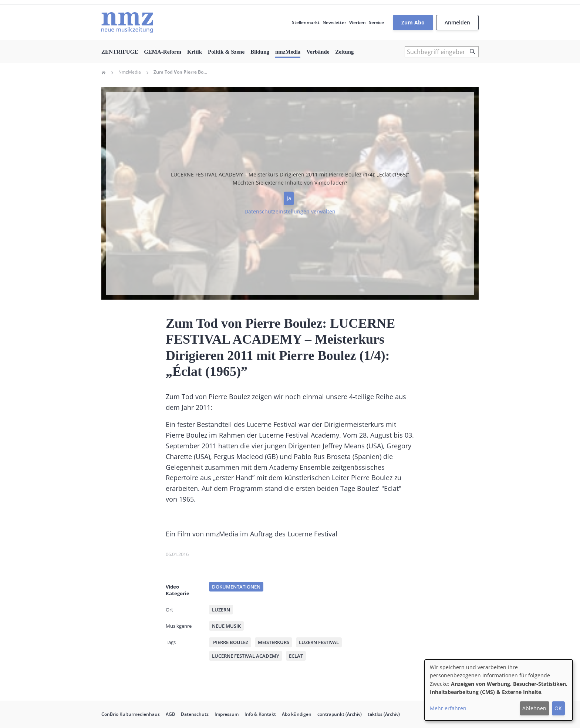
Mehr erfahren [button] (448, 708)
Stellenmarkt (306, 22)
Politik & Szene (226, 52)
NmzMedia (130, 72)
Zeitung (344, 52)
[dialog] (499, 690)
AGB (170, 714)
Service (376, 22)
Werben (358, 22)
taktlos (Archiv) (384, 714)
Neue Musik (226, 626)
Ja (289, 198)
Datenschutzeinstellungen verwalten (290, 211)
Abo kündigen (297, 714)
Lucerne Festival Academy (246, 656)
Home (104, 73)
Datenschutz (195, 714)
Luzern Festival (319, 642)
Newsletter (334, 22)
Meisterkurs (274, 642)
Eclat (296, 656)
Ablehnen (534, 708)
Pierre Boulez (230, 642)
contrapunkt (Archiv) (340, 714)
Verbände (318, 52)
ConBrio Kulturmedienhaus (131, 714)
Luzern (221, 610)
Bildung (260, 52)
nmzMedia (288, 52)
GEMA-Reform (163, 52)
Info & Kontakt (260, 714)
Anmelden (457, 22)
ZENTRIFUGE (120, 52)
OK (558, 708)
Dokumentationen (236, 587)
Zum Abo (413, 22)
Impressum (227, 714)
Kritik (195, 52)
